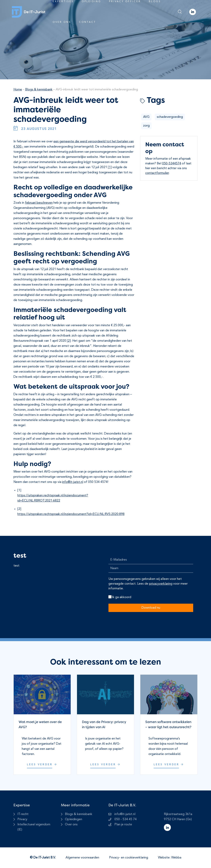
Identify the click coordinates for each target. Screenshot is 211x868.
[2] (69, 341)
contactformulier (157, 173)
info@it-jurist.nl (73, 482)
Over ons (62, 22)
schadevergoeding (170, 117)
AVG (146, 117)
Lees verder (42, 765)
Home (18, 90)
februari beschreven (39, 203)
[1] (110, 167)
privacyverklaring (161, 584)
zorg (146, 126)
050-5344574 (172, 164)
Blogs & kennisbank (39, 90)
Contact (87, 22)
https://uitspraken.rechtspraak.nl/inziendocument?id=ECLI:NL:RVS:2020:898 (71, 514)
